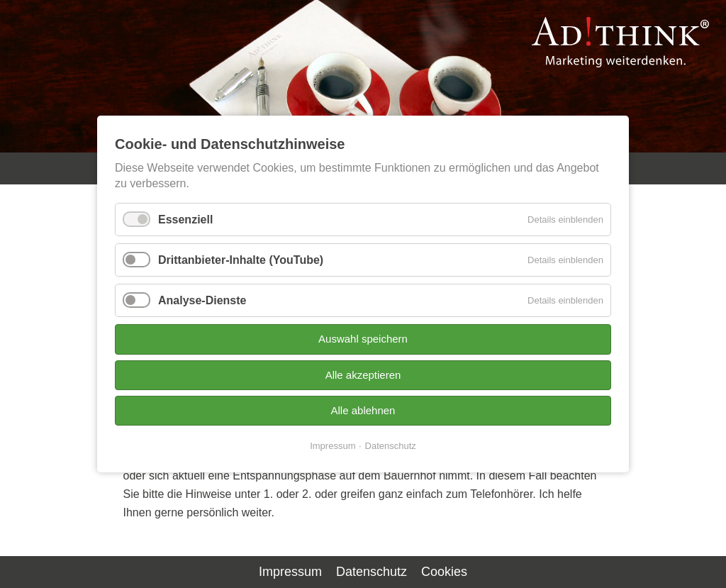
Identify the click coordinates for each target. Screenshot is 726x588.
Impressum (333, 446)
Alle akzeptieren (363, 374)
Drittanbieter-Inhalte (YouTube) (241, 260)
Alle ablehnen (363, 410)
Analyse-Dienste (202, 300)
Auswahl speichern (363, 339)
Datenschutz (391, 446)
